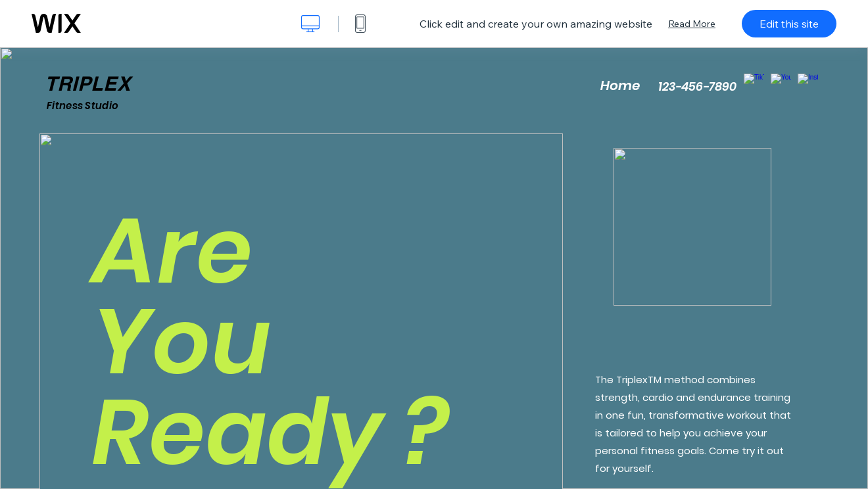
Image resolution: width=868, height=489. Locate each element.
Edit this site (789, 24)
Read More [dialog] (692, 24)
